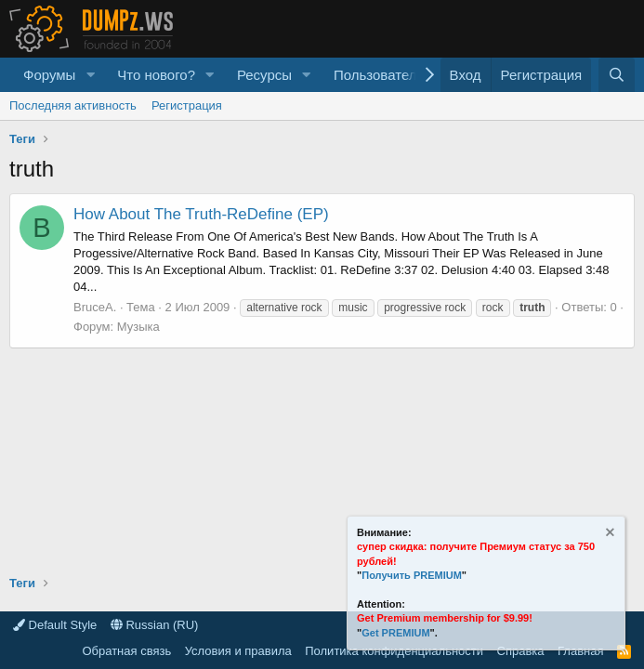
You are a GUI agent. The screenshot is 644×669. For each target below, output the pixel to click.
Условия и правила (238, 651)
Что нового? (156, 75)
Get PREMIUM (395, 633)
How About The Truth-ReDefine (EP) (201, 214)
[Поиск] (617, 75)
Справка (521, 651)
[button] (90, 75)
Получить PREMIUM (412, 575)
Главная (580, 651)
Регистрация (187, 105)
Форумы (49, 75)
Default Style (55, 625)
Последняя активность (73, 105)
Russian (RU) (155, 625)
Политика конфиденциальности (394, 651)
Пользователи (379, 75)
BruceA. (95, 307)
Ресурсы (264, 75)
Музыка (138, 327)
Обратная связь (126, 651)
